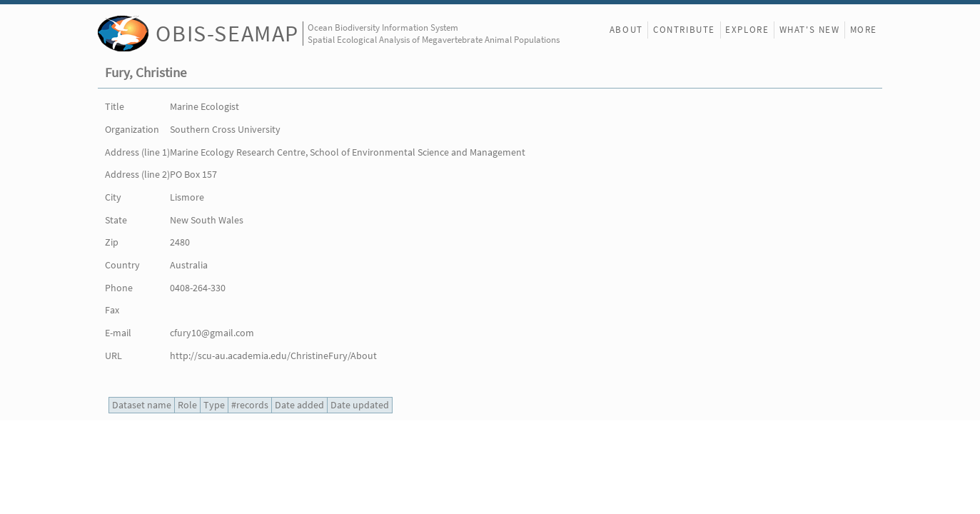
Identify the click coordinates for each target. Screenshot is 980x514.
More (864, 30)
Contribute (684, 30)
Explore (747, 30)
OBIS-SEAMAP (227, 33)
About (626, 30)
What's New (810, 30)
